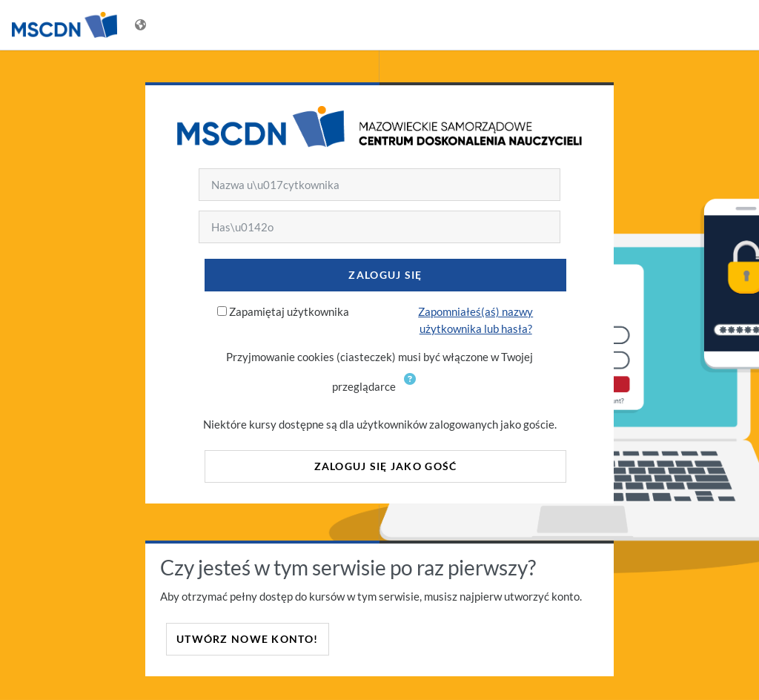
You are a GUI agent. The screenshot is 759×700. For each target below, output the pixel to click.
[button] (413, 388)
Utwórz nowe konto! (247, 639)
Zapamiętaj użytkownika (289, 311)
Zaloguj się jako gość (386, 466)
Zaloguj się (385, 275)
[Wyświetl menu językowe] (142, 25)
